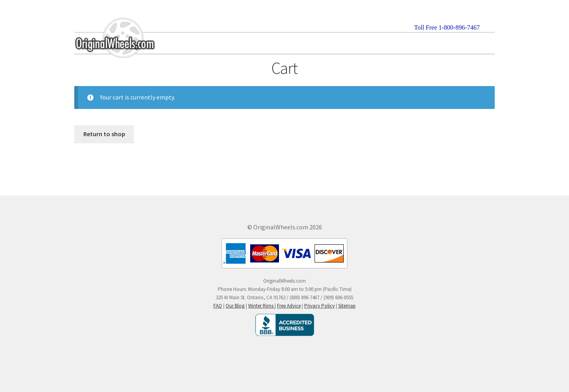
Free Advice (289, 306)
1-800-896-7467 (459, 27)
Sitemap (347, 306)
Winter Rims (261, 306)
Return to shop (104, 134)
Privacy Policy (319, 306)
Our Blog (235, 306)
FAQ (218, 306)
